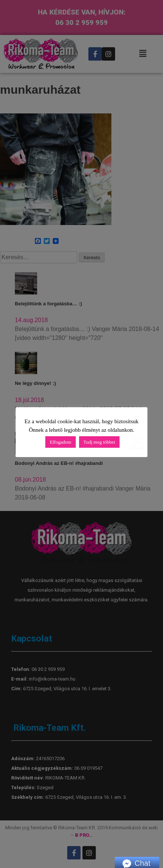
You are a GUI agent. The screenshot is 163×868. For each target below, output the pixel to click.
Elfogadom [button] (61, 442)
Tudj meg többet (99, 442)
